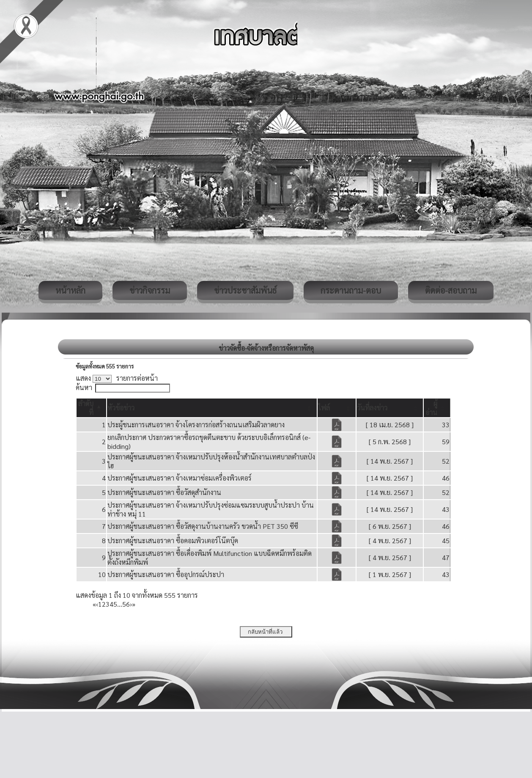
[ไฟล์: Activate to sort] (337, 408)
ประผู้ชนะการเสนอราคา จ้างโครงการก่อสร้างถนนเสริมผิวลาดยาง (196, 425)
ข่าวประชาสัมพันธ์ (245, 290)
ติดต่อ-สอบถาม (451, 290)
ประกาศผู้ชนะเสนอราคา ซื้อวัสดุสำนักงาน (164, 492)
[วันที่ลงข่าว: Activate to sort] (390, 408)
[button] (121, 408)
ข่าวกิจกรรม (150, 290)
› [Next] (131, 604)
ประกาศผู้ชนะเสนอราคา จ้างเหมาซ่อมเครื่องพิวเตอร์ (180, 478)
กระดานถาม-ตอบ (351, 290)
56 (126, 604)
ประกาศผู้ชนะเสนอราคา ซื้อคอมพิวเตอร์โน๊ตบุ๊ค (173, 540)
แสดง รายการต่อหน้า (117, 378)
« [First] (94, 604)
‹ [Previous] (97, 604)
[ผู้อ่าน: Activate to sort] (437, 408)
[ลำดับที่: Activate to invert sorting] (91, 408)
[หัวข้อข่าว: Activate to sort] (212, 408)
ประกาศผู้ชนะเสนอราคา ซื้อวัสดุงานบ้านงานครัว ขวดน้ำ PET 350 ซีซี (203, 526)
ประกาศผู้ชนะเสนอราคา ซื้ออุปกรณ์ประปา (166, 574)
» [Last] (134, 604)
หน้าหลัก (70, 290)
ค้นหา (84, 387)
